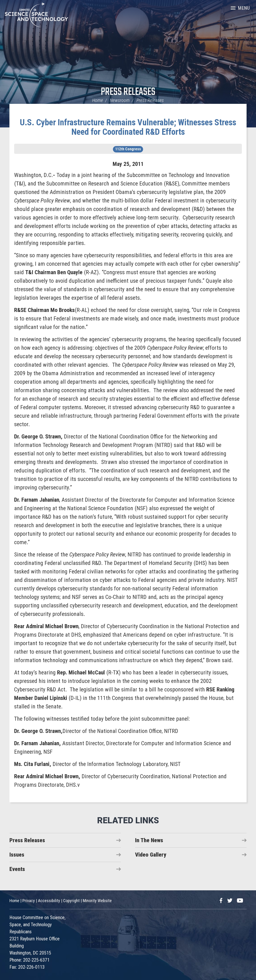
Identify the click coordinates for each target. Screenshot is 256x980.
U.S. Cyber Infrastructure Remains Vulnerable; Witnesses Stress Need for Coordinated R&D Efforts (128, 127)
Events (17, 869)
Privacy (29, 901)
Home (98, 100)
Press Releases (128, 92)
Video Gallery (151, 855)
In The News (149, 840)
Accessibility (49, 901)
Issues (17, 855)
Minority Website (97, 901)
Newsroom (120, 100)
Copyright (71, 901)
